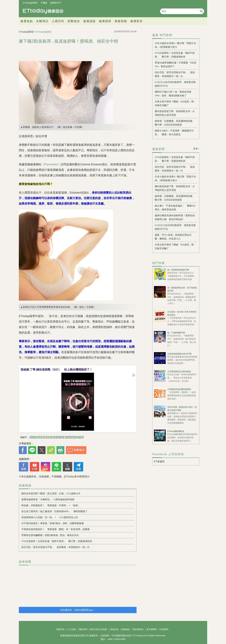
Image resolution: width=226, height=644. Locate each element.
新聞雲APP (56, 3)
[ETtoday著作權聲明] (76, 477)
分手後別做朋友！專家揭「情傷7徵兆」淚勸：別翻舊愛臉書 (53, 523)
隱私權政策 (138, 629)
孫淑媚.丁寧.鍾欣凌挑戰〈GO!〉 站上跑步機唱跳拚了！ (56, 370)
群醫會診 (74, 21)
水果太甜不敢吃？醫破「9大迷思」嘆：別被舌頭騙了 (175, 103)
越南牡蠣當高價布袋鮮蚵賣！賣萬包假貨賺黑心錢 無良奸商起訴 (175, 217)
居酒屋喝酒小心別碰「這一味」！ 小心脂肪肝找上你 (50, 517)
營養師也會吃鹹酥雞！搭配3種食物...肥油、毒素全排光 (50, 535)
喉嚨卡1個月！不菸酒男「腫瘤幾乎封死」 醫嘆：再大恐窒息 (174, 133)
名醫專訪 (42, 21)
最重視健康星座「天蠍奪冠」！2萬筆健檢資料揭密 (48, 499)
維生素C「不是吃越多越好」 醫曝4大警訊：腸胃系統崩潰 (175, 208)
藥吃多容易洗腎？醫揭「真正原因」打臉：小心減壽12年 (51, 493)
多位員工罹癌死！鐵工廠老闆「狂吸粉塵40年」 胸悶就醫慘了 (54, 511)
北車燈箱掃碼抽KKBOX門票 (179, 354)
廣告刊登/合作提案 (99, 629)
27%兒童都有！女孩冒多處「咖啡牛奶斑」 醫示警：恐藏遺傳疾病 (57, 541)
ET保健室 (159, 461)
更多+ (196, 149)
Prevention (71, 437)
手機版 (44, 3)
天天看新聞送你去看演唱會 (179, 372)
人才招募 (72, 629)
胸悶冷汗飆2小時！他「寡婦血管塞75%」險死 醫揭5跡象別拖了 (173, 94)
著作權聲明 (152, 629)
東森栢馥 (121, 21)
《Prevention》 (51, 164)
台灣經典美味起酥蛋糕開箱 (179, 389)
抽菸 (53, 437)
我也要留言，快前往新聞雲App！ (78, 610)
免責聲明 (164, 629)
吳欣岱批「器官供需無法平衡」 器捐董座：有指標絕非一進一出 (55, 547)
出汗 (33, 437)
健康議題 (89, 21)
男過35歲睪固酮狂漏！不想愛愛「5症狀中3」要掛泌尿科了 (176, 64)
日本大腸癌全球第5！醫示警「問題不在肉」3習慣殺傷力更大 (175, 45)
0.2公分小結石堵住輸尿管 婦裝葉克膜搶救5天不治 (175, 84)
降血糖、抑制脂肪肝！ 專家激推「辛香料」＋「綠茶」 (51, 505)
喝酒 (46, 437)
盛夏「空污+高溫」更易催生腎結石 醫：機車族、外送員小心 (174, 237)
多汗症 (60, 437)
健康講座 (105, 21)
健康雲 (43, 11)
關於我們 (83, 629)
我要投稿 (60, 629)
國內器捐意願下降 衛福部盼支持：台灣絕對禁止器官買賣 (175, 113)
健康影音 (137, 21)
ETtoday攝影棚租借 (176, 431)
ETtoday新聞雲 (30, 3)
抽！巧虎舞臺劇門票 (176, 333)
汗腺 (81, 437)
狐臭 (39, 437)
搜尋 (201, 11)
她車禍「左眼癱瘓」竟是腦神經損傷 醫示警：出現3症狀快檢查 (175, 123)
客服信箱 (114, 629)
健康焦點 (27, 21)
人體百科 (58, 21)
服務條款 (126, 629)
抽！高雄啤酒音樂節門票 (178, 270)
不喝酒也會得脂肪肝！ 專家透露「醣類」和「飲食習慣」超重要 (55, 529)
